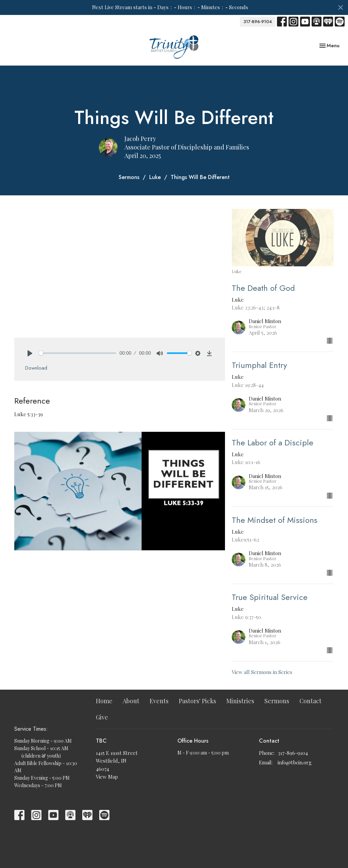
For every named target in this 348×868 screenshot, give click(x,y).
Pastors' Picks (197, 701)
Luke (155, 177)
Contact (310, 701)
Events (159, 701)
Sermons (129, 177)
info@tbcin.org (295, 762)
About (131, 701)
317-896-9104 (258, 22)
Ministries (240, 701)
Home (104, 701)
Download (36, 368)
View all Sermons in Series (262, 672)
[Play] (30, 353)
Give (102, 717)
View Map (107, 777)
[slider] (77, 353)
